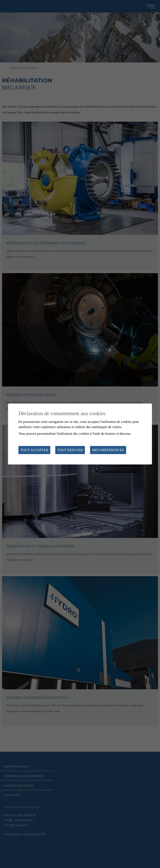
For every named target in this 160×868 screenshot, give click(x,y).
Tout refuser (70, 450)
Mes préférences (108, 450)
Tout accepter (34, 450)
